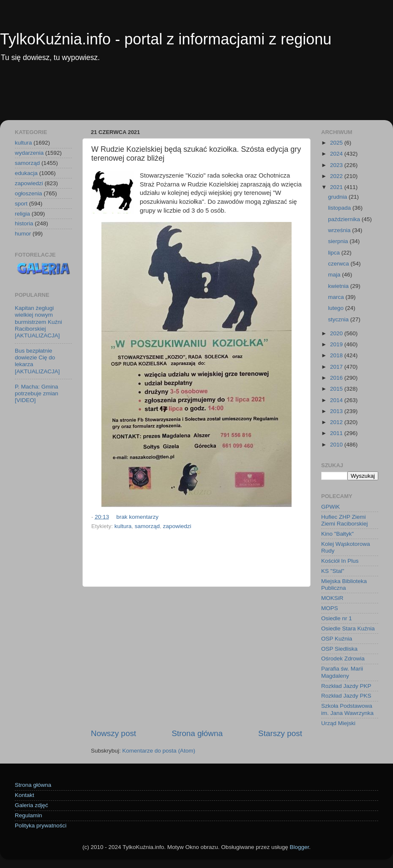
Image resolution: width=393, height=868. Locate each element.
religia (22, 214)
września (340, 230)
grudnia (338, 197)
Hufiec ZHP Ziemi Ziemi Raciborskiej (344, 520)
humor (23, 234)
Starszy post (280, 733)
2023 (337, 165)
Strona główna (197, 733)
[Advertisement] (196, 97)
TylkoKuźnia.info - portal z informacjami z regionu (166, 39)
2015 (337, 389)
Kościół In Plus (340, 561)
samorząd (147, 526)
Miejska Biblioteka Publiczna (344, 585)
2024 (337, 154)
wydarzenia (29, 153)
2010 (337, 445)
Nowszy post (113, 733)
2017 (337, 367)
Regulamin (29, 815)
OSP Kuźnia (337, 639)
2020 (337, 333)
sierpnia (339, 241)
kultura (123, 526)
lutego (337, 308)
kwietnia (339, 286)
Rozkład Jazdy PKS (346, 696)
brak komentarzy (137, 517)
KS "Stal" (333, 571)
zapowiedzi (177, 526)
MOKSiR (332, 598)
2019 (337, 344)
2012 (337, 422)
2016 (337, 378)
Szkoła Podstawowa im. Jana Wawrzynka (347, 709)
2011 (337, 433)
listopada (340, 208)
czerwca (339, 264)
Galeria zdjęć (31, 805)
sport (21, 204)
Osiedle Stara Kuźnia (348, 628)
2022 (337, 176)
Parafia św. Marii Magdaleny (342, 672)
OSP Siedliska (339, 649)
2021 (337, 187)
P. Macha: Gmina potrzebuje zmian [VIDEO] (37, 393)
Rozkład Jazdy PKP (346, 686)
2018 (337, 355)
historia (24, 223)
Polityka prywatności (41, 826)
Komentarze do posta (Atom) (159, 751)
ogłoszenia (29, 193)
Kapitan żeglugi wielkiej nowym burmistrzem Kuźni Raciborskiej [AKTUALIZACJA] (38, 322)
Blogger (299, 847)
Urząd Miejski (338, 723)
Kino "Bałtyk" (337, 534)
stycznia (339, 319)
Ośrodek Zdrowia (343, 659)
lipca (335, 253)
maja (335, 275)
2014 (337, 400)
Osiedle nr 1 (337, 618)
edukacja (26, 173)
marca (337, 297)
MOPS (330, 608)
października (345, 219)
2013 (337, 411)
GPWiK (330, 507)
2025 (337, 143)
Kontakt (25, 795)
